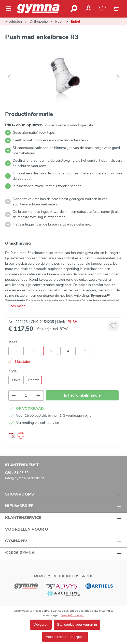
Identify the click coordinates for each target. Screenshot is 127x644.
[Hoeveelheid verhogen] (38, 395)
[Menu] (10, 9)
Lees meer (17, 306)
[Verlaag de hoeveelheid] (14, 395)
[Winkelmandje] (115, 9)
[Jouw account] (88, 9)
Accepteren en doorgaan (65, 637)
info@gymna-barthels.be (25, 478)
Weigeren (41, 625)
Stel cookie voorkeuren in (77, 625)
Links (16, 380)
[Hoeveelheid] (26, 395)
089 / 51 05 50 (17, 473)
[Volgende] (118, 77)
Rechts (34, 380)
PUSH (73, 322)
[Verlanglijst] (102, 9)
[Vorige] (9, 77)
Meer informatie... (73, 615)
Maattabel (19, 362)
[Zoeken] (74, 9)
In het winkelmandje (82, 395)
